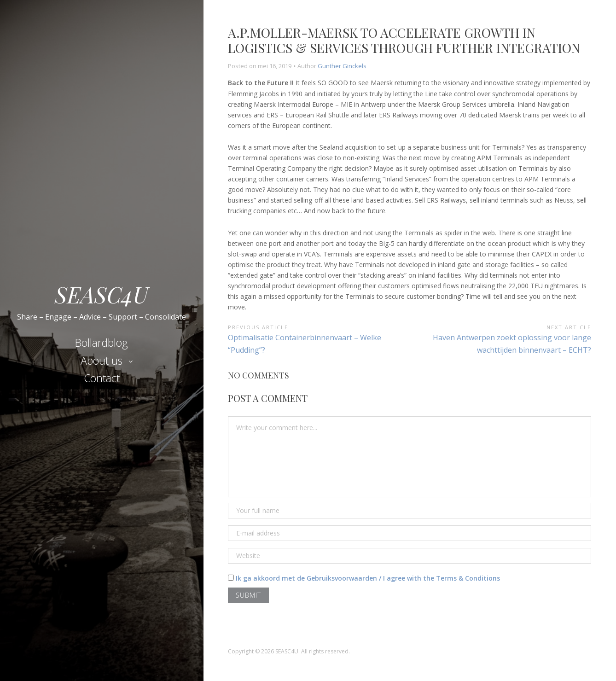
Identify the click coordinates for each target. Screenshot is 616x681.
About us (102, 361)
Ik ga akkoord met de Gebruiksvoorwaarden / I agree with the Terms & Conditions (368, 578)
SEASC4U (102, 293)
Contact (102, 378)
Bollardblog (102, 343)
